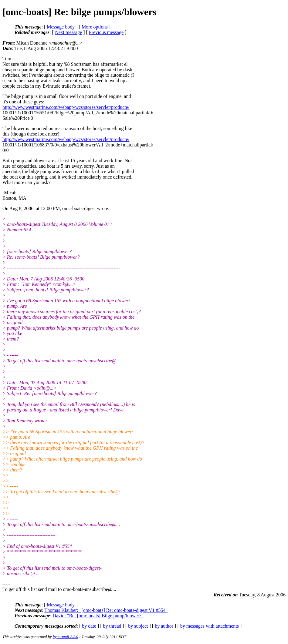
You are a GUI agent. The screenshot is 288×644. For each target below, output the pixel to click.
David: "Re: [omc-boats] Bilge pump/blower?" (98, 616)
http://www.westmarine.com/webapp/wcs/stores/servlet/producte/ (66, 107)
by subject (138, 626)
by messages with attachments (210, 626)
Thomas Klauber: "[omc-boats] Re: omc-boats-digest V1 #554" (106, 610)
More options (95, 27)
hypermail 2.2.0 (66, 637)
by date (89, 626)
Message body (61, 27)
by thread (112, 626)
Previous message (106, 32)
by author (164, 626)
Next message (68, 32)
